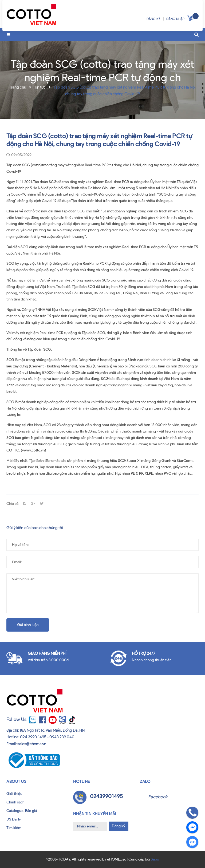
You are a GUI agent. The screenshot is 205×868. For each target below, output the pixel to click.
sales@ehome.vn (32, 744)
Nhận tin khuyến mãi (95, 814)
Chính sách (15, 802)
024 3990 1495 (33, 737)
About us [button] (16, 782)
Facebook (158, 797)
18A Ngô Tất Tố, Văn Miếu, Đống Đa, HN (52, 730)
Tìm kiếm (14, 828)
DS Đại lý (14, 819)
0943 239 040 (62, 737)
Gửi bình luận (28, 625)
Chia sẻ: (13, 504)
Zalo (145, 782)
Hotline (82, 782)
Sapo (155, 859)
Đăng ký (119, 826)
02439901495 (106, 796)
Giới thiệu (14, 794)
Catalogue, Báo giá (22, 811)
